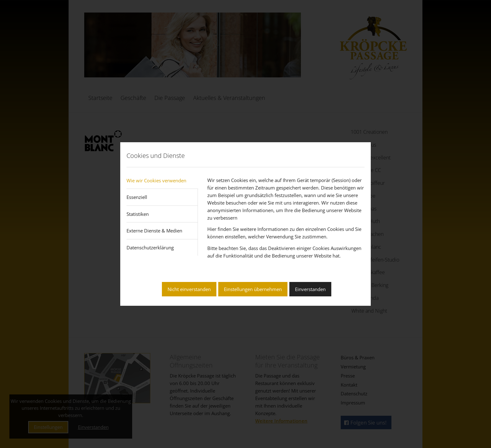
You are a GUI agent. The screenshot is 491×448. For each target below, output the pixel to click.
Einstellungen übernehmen (253, 289)
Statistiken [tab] (138, 214)
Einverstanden (310, 289)
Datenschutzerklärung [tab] (150, 247)
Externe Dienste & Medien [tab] (154, 231)
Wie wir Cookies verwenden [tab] (156, 180)
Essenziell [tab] (137, 197)
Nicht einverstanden (189, 289)
